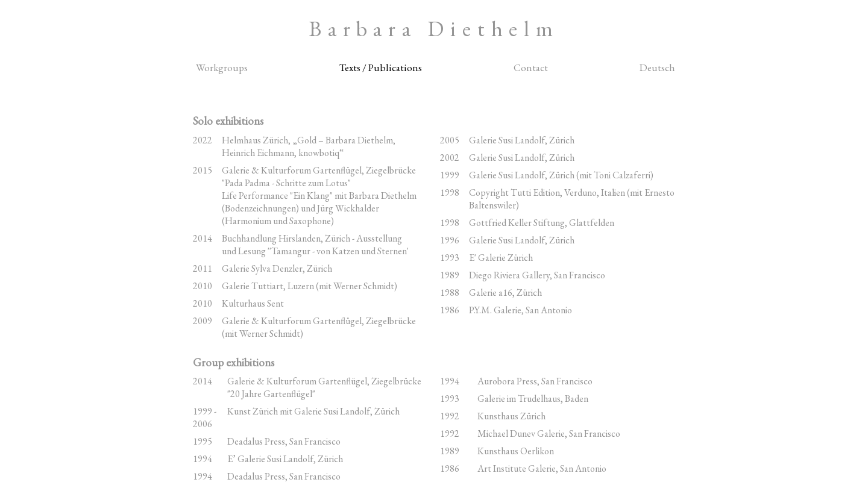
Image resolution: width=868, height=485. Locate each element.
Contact (531, 67)
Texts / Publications (381, 67)
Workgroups (222, 67)
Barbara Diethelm (434, 29)
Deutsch (657, 67)
